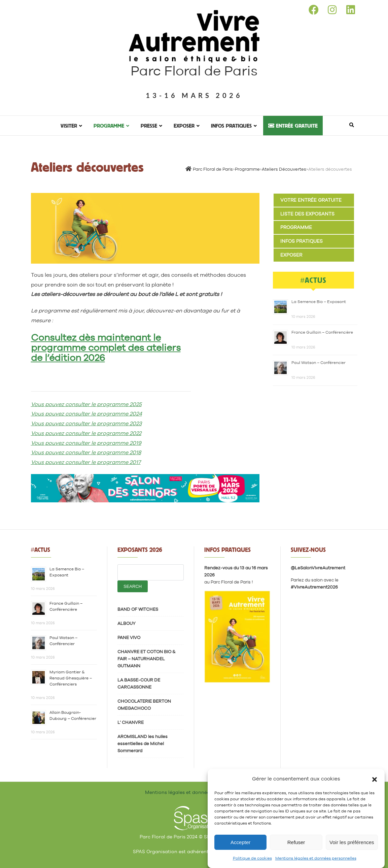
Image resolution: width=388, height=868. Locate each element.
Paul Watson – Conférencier (319, 363)
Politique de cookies (252, 859)
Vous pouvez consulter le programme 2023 (86, 423)
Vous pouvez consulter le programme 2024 (86, 414)
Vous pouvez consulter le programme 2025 (86, 404)
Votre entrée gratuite (311, 200)
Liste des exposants (307, 214)
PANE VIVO (129, 638)
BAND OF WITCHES (138, 609)
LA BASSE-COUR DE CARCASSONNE (139, 683)
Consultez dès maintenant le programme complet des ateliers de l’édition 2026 (106, 347)
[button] (375, 779)
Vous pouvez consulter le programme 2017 (86, 462)
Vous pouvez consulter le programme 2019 (86, 443)
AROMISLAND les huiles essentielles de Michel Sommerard (143, 744)
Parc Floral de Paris (194, 71)
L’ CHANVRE (131, 722)
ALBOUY (127, 623)
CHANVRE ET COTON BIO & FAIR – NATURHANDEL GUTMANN (146, 659)
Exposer (184, 126)
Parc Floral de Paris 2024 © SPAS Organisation (194, 837)
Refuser (296, 843)
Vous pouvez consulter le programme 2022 (86, 433)
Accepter (240, 843)
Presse (149, 126)
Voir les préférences (352, 843)
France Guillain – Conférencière (322, 332)
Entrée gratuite (293, 126)
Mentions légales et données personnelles (316, 859)
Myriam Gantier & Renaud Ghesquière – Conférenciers (71, 678)
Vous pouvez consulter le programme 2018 (86, 452)
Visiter (69, 126)
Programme (109, 126)
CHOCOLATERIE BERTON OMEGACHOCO (144, 705)
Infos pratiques (231, 126)
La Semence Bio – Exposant (319, 302)
